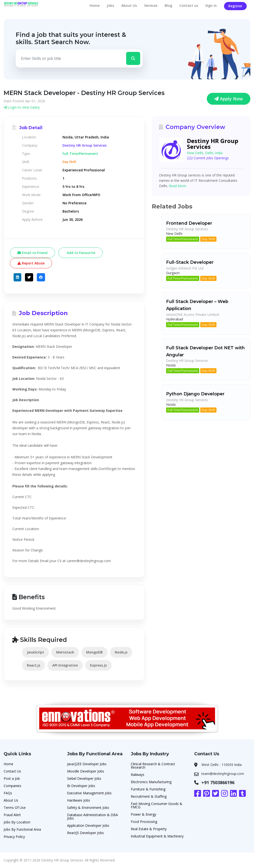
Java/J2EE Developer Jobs (87, 764)
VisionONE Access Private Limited (192, 315)
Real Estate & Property (149, 829)
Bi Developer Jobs (81, 786)
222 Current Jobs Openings (208, 158)
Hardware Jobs (79, 800)
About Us (129, 5)
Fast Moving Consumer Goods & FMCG (157, 805)
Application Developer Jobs (88, 825)
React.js (34, 665)
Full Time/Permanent (183, 239)
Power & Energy (143, 814)
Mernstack (65, 652)
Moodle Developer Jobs (86, 771)
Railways (138, 775)
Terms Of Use (15, 808)
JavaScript (35, 652)
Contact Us (12, 771)
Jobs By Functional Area (22, 829)
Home (95, 5)
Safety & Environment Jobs (88, 808)
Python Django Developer (195, 394)
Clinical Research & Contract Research (153, 766)
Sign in (211, 5)
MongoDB (94, 652)
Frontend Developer (189, 223)
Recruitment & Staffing (149, 796)
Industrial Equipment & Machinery (157, 836)
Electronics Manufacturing (151, 782)
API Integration (65, 665)
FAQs (8, 793)
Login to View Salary (22, 107)
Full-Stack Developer (190, 262)
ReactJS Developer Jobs (85, 833)
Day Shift (208, 239)
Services (151, 5)
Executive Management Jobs (89, 793)
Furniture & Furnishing (148, 789)
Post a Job (12, 778)
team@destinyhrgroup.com (223, 774)
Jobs (110, 5)
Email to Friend (32, 253)
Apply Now (229, 99)
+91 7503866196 (218, 782)
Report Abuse (31, 263)
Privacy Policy (14, 837)
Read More (177, 186)
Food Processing (144, 822)
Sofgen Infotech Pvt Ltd (185, 268)
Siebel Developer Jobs (84, 778)
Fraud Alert (12, 815)
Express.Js (98, 665)
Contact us (189, 5)
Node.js (121, 652)
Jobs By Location (17, 822)
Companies (12, 786)
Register (235, 6)
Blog (168, 5)
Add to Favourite (81, 253)
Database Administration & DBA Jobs (92, 816)
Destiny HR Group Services (85, 145)
